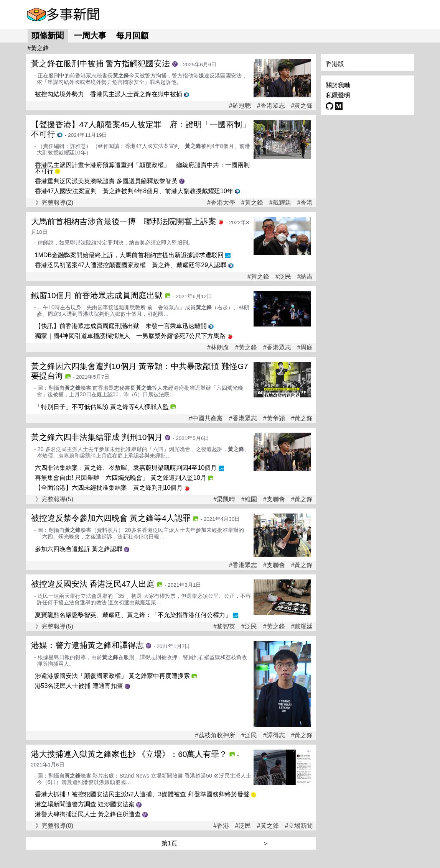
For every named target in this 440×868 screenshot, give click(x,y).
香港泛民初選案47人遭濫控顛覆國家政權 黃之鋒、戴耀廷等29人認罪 (131, 265)
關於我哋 (338, 85)
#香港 (305, 203)
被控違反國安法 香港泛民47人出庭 (93, 584)
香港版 (335, 64)
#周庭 (305, 348)
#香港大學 (221, 203)
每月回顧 (132, 35)
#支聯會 (274, 499)
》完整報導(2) (54, 203)
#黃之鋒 (302, 106)
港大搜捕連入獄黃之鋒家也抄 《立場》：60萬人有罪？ (129, 754)
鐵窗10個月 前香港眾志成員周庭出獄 (97, 295)
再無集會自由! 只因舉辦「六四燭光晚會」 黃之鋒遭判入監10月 (121, 478)
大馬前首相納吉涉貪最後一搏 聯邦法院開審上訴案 (124, 221)
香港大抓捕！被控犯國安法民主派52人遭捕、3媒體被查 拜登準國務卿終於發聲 (142, 794)
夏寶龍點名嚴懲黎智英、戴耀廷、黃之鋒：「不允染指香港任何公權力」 (133, 615)
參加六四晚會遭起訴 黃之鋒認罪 (79, 549)
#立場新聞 (299, 826)
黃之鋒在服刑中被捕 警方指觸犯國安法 (101, 63)
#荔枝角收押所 (215, 735)
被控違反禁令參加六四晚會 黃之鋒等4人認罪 (111, 518)
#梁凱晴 (224, 499)
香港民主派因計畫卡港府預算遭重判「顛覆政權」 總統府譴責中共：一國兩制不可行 (142, 168)
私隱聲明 (338, 95)
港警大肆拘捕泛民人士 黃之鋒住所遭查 (88, 814)
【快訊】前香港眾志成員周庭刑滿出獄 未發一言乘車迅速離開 (121, 326)
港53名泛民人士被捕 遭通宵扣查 (79, 686)
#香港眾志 (271, 106)
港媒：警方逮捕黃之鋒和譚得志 (87, 645)
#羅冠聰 (240, 106)
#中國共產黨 (206, 418)
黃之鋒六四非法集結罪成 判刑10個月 (97, 437)
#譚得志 (274, 735)
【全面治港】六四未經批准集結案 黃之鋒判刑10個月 (109, 488)
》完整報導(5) (54, 499)
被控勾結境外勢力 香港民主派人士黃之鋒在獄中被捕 (109, 94)
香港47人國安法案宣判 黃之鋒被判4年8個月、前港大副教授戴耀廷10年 (134, 191)
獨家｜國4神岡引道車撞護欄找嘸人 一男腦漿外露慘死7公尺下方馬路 (130, 336)
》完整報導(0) (54, 826)
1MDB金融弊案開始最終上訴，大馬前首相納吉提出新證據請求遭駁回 (129, 255)
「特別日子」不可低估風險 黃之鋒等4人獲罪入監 (102, 407)
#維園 (249, 499)
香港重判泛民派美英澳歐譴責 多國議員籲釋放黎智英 (106, 181)
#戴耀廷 (280, 203)
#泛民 (283, 277)
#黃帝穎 (274, 418)
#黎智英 (224, 627)
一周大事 (90, 35)
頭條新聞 (48, 35)
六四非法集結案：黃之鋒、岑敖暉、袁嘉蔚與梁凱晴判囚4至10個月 (126, 468)
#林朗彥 (218, 348)
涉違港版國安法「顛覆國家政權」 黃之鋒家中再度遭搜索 (112, 676)
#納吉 (305, 277)
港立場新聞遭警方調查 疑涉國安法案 (85, 804)
